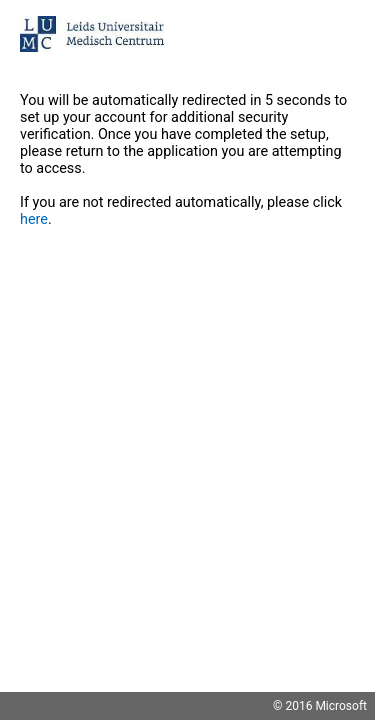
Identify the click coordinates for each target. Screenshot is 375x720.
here (34, 219)
